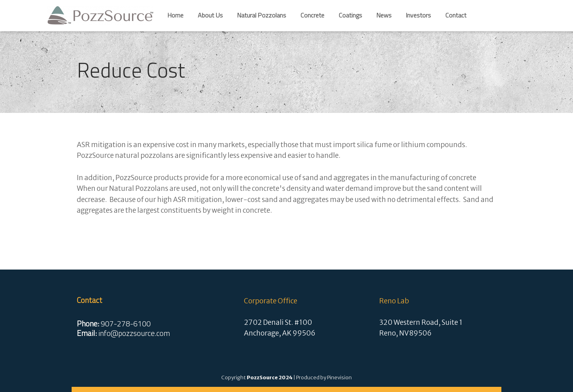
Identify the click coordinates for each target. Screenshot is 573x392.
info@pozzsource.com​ (134, 333)
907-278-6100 (126, 324)
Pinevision (339, 377)
